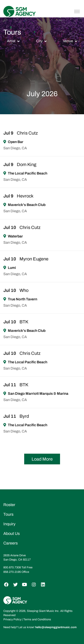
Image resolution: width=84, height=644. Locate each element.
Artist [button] (11, 41)
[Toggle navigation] (77, 11)
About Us (12, 534)
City (39, 41)
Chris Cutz (27, 133)
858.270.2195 (12, 572)
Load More (42, 459)
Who (24, 290)
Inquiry (9, 524)
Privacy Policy (12, 619)
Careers (11, 543)
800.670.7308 (12, 567)
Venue (68, 41)
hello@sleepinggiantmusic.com (56, 627)
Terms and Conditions (37, 619)
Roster (9, 505)
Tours (8, 514)
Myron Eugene (34, 259)
